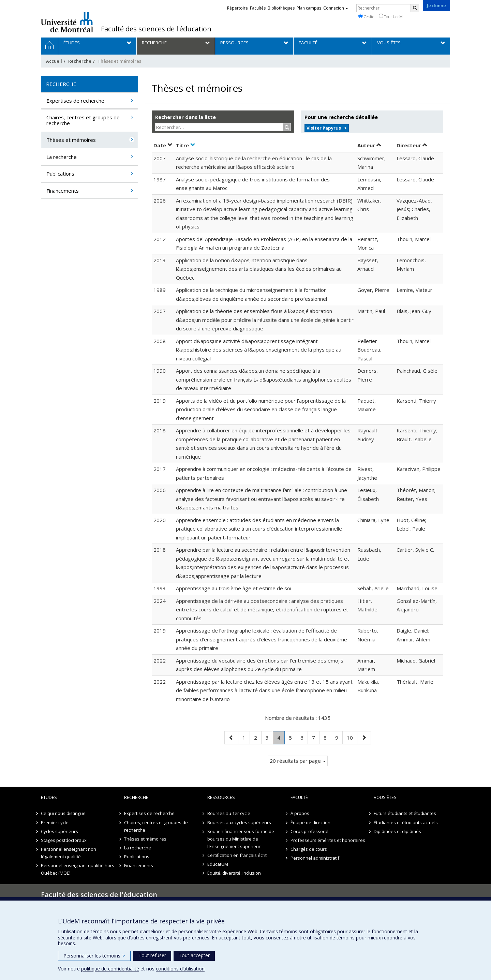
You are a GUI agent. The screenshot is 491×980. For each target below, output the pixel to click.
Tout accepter (194, 955)
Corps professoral (309, 831)
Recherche (80, 61)
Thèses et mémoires (71, 140)
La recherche (62, 157)
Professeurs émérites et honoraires (328, 840)
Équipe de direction (310, 822)
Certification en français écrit (237, 855)
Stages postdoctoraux (64, 840)
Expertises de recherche (75, 101)
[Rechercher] (415, 8)
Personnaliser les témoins (94, 956)
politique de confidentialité (110, 969)
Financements (63, 191)
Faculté (299, 797)
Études (49, 797)
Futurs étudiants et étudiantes (405, 813)
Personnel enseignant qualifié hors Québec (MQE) (78, 869)
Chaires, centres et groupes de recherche (83, 120)
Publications (60, 174)
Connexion (336, 8)
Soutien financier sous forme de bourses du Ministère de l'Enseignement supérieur (241, 839)
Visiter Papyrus (324, 128)
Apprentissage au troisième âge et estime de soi (234, 588)
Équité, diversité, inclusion (234, 873)
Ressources (221, 797)
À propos (300, 813)
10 (352, 737)
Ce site (366, 16)
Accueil (54, 61)
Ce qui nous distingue (63, 813)
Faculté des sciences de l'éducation (156, 29)
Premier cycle (55, 822)
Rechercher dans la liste (185, 117)
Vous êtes (385, 797)
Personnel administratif (315, 858)
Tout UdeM (391, 16)
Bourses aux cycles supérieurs (239, 822)
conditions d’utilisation (180, 969)
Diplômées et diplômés (397, 831)
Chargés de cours (309, 849)
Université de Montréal (67, 22)
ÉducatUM (218, 864)
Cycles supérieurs (59, 831)
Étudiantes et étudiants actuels (406, 822)
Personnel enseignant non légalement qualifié (69, 853)
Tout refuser (152, 955)
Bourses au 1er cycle (229, 813)
